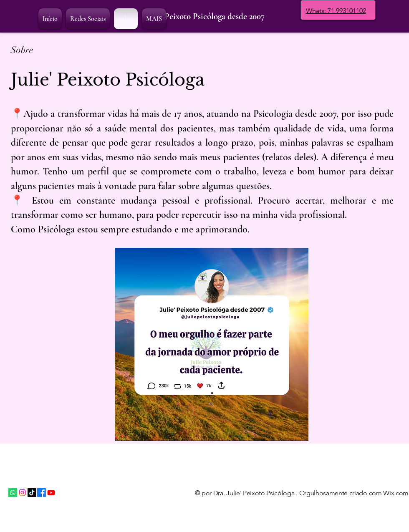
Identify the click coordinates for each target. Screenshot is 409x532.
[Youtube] (51, 493)
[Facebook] (42, 493)
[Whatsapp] (13, 493)
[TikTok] (32, 493)
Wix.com (396, 493)
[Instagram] (22, 493)
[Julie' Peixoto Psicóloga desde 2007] (204, 17)
